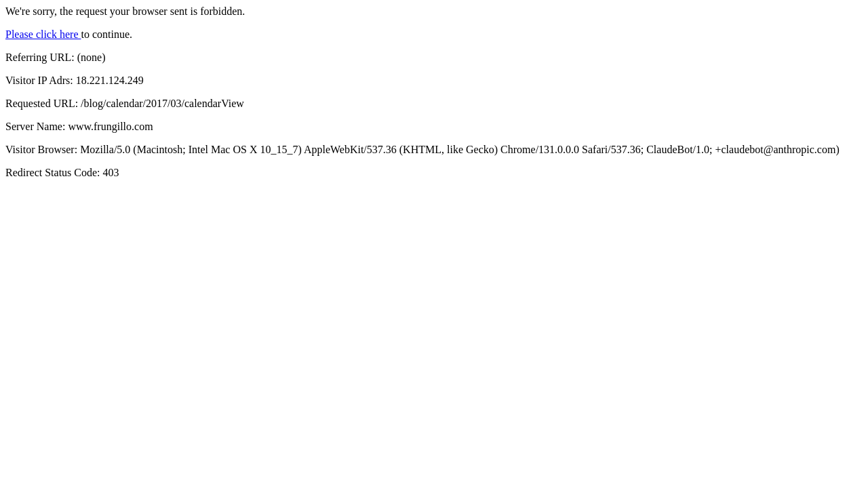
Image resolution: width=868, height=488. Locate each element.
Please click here (43, 34)
